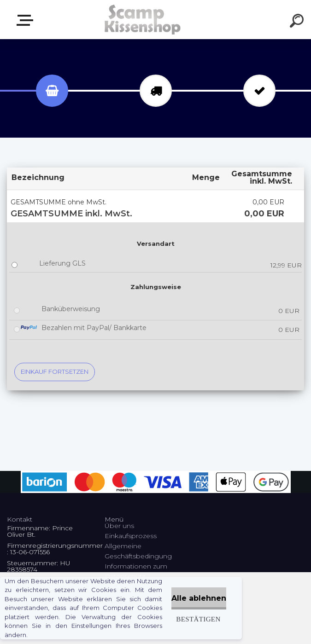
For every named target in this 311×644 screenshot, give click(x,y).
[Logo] (142, 20)
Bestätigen (198, 619)
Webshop (27, 20)
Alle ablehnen (199, 598)
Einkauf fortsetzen (55, 371)
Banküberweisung (71, 309)
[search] (298, 22)
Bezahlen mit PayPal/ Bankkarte (94, 328)
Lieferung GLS (62, 263)
